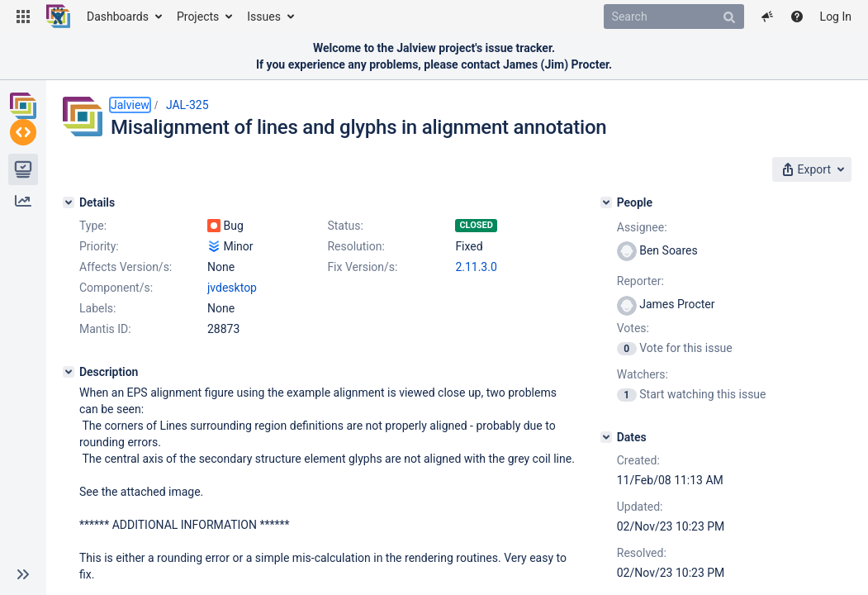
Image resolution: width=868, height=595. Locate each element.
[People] (651, 198)
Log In (836, 17)
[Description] (69, 429)
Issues (264, 17)
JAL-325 (187, 105)
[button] (23, 17)
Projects (198, 17)
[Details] (69, 198)
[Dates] (651, 432)
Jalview (130, 105)
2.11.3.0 (228, 324)
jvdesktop (232, 345)
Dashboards (118, 17)
